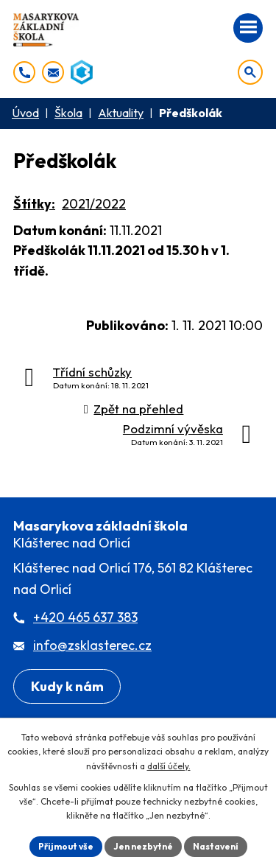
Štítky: (34, 204)
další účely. (169, 766)
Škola (68, 113)
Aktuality (121, 113)
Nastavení (216, 846)
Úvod (25, 113)
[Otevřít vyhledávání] (250, 72)
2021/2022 (94, 204)
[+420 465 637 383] (24, 72)
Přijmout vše (66, 846)
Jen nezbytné (143, 846)
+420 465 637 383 (85, 617)
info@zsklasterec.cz (92, 645)
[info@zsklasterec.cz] (53, 72)
